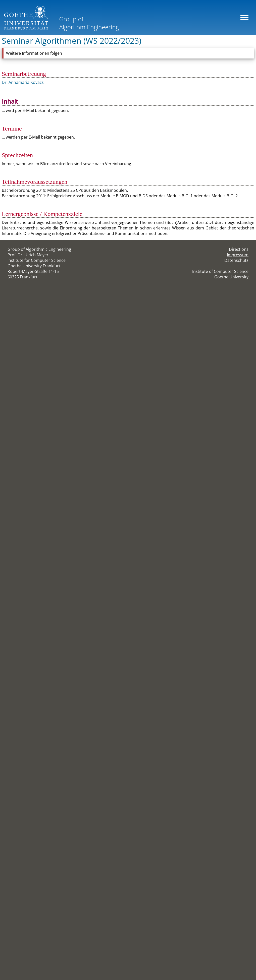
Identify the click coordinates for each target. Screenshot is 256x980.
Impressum (238, 255)
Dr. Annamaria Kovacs (23, 82)
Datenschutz (236, 260)
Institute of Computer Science (220, 271)
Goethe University (231, 277)
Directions (239, 249)
